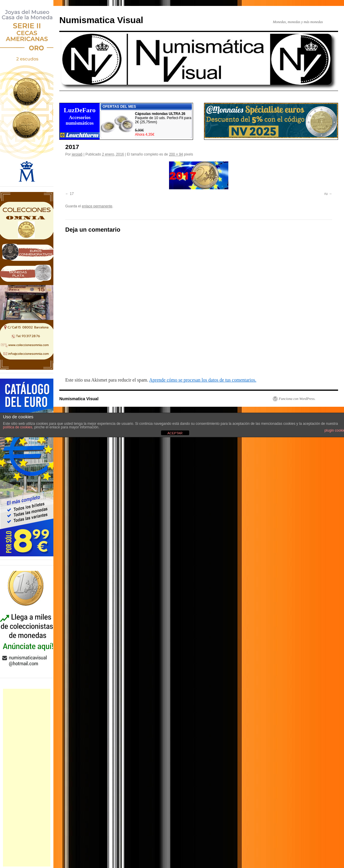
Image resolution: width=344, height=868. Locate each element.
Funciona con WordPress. (297, 399)
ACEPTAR (175, 433)
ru (326, 194)
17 (72, 194)
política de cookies (18, 427)
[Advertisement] (27, 778)
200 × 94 (176, 154)
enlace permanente (97, 206)
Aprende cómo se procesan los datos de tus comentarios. (203, 380)
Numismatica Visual (101, 20)
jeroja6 (77, 154)
